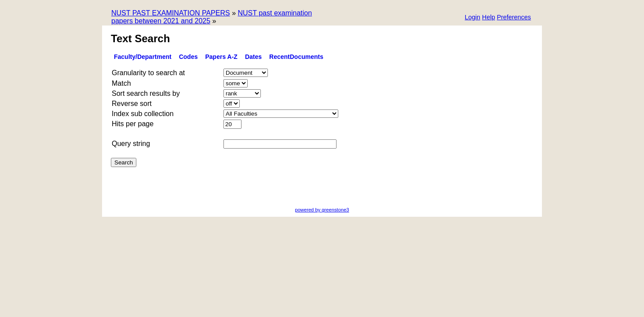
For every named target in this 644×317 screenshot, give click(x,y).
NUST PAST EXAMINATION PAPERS (171, 13)
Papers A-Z (221, 57)
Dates (253, 57)
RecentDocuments (296, 57)
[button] (514, 18)
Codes (188, 57)
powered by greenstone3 (322, 210)
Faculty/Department (143, 57)
